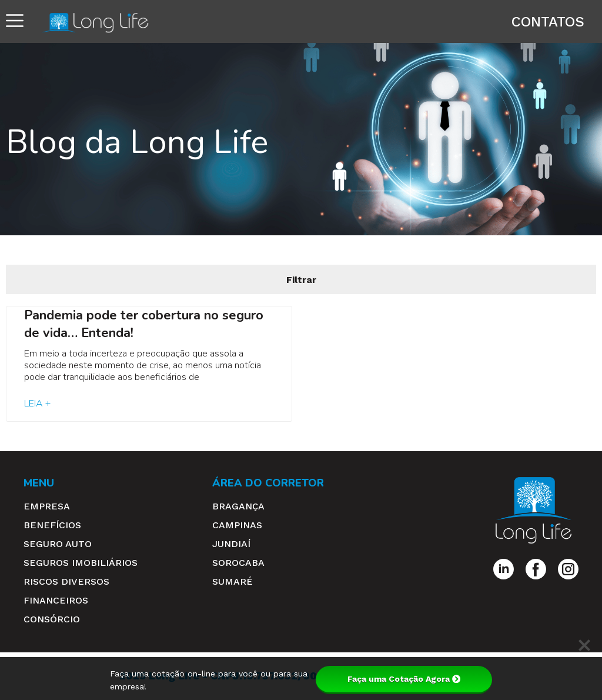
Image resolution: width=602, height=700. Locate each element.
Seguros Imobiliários (81, 563)
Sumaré (233, 581)
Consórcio (52, 619)
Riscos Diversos (66, 581)
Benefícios (52, 525)
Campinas (237, 525)
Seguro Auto (58, 544)
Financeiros (56, 600)
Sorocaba (238, 563)
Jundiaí (231, 544)
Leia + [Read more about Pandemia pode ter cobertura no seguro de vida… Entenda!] (37, 404)
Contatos (548, 22)
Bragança (238, 506)
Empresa (47, 506)
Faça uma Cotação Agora (404, 679)
